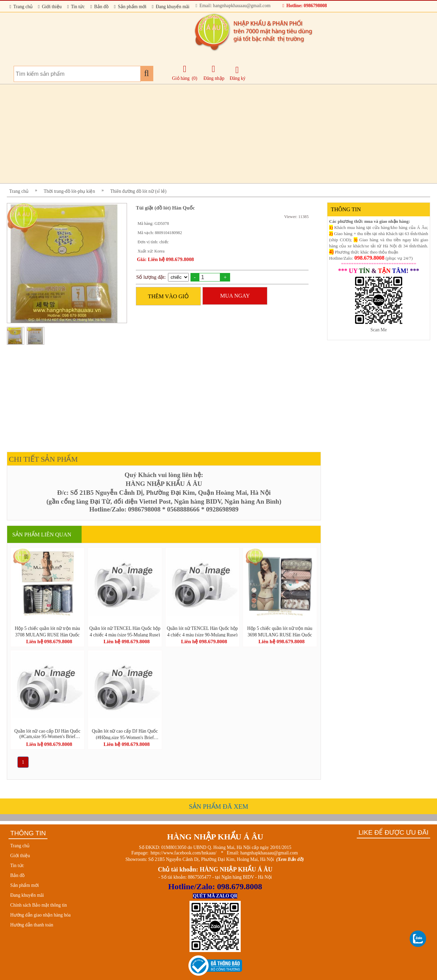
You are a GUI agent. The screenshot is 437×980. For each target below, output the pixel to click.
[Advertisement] (212, 134)
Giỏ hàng (181, 78)
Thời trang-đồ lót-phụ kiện (69, 191)
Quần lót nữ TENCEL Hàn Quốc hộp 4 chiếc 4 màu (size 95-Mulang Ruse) (125, 631)
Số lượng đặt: (151, 277)
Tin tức (76, 7)
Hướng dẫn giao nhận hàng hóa (40, 915)
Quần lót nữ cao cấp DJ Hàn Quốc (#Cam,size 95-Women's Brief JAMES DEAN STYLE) (47, 734)
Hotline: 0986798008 (305, 6)
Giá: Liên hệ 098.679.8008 (165, 259)
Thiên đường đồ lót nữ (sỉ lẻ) (138, 191)
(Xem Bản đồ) (290, 859)
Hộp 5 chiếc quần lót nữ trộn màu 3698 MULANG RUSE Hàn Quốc (280, 631)
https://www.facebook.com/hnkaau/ (184, 853)
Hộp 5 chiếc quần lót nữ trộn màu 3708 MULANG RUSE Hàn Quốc (47, 631)
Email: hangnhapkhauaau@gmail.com (233, 6)
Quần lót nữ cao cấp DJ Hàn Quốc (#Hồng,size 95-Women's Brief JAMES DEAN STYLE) (125, 734)
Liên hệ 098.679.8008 (49, 642)
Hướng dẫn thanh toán (32, 925)
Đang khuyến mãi (171, 7)
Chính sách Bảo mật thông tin (39, 905)
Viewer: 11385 (296, 217)
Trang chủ (21, 7)
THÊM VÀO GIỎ (168, 296)
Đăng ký (238, 73)
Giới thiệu (50, 7)
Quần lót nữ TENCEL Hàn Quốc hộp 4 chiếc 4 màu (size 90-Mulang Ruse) (202, 631)
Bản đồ (99, 7)
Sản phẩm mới (130, 7)
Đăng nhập (214, 73)
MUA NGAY (235, 296)
